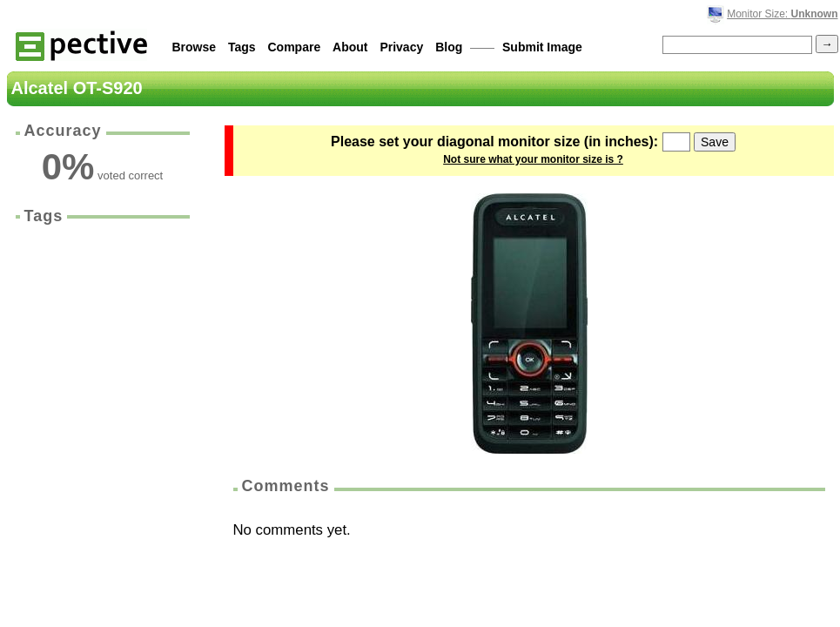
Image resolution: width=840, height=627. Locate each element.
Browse (195, 47)
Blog (449, 47)
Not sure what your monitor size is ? (533, 159)
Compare (295, 47)
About (350, 47)
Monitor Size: (782, 14)
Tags (242, 47)
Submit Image (542, 47)
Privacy (401, 47)
